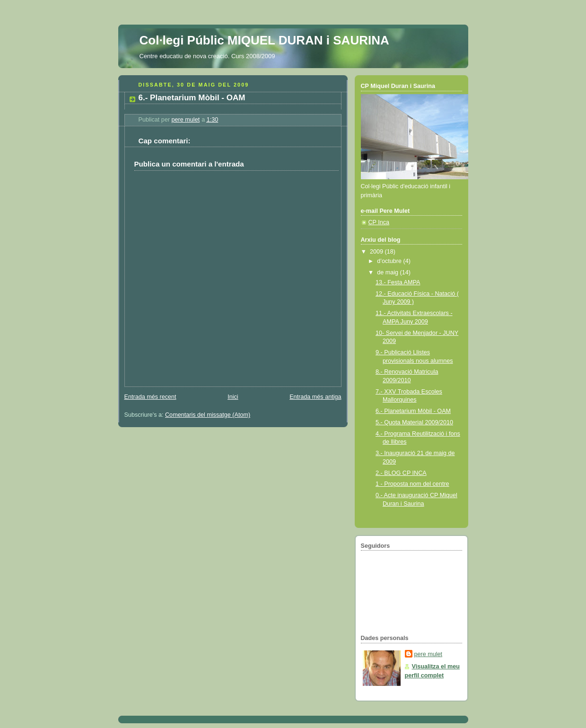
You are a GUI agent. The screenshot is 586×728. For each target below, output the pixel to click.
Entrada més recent (150, 397)
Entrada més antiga (315, 397)
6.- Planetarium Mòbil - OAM (413, 411)
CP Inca (379, 222)
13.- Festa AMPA (398, 282)
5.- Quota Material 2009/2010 (414, 422)
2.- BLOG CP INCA (401, 473)
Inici (233, 397)
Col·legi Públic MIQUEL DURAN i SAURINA (264, 40)
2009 (377, 252)
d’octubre (390, 261)
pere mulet (429, 654)
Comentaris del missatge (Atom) (208, 415)
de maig (388, 272)
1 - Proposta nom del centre (412, 484)
